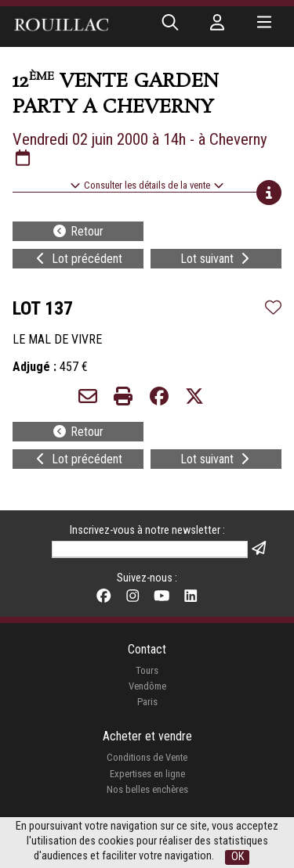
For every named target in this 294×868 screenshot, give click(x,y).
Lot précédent (78, 259)
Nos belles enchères (147, 789)
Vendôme (147, 686)
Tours (147, 670)
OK (238, 857)
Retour (78, 231)
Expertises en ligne (147, 774)
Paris (147, 702)
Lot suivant (216, 259)
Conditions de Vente (147, 757)
